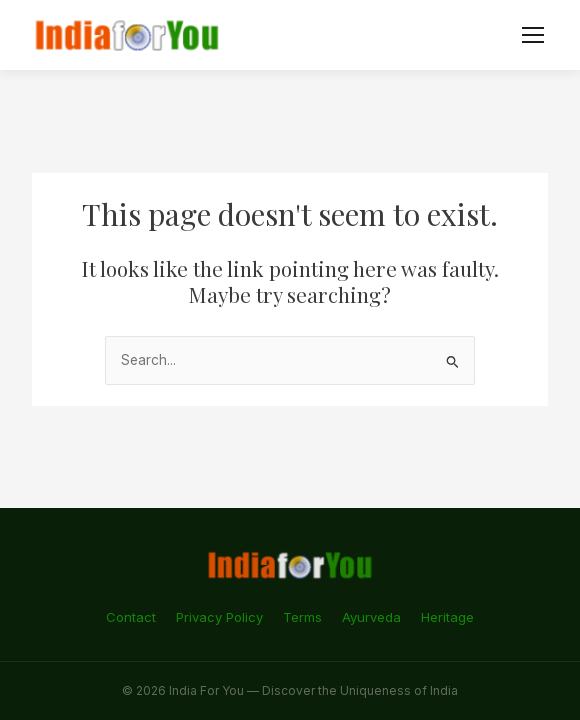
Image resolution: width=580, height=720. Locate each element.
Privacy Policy (219, 617)
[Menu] (533, 35)
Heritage (447, 617)
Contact (131, 617)
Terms (302, 617)
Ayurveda (371, 617)
